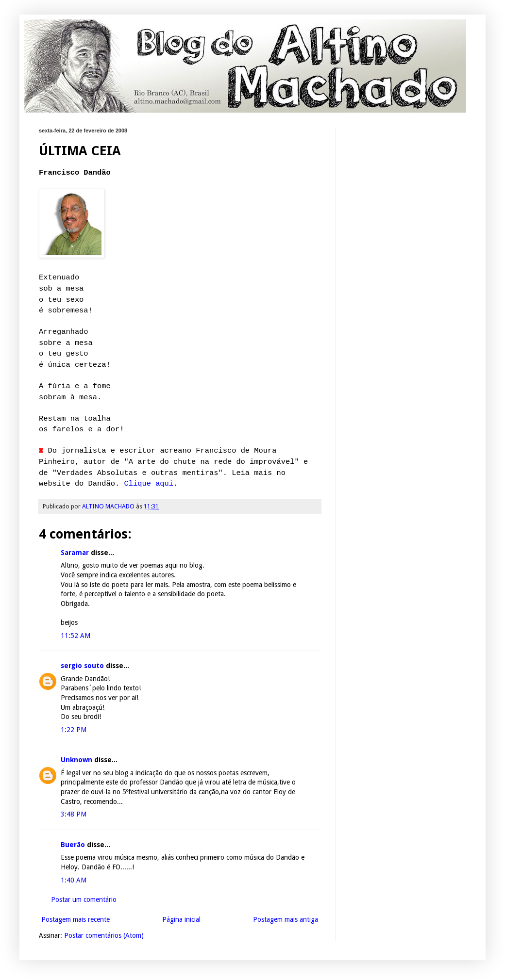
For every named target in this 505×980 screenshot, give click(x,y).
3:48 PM (74, 814)
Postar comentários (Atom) (104, 935)
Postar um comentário (84, 899)
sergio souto (82, 666)
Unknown (76, 760)
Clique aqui (149, 484)
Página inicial (181, 919)
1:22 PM (74, 730)
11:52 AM (76, 636)
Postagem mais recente (76, 919)
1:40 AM (74, 880)
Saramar (75, 553)
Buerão (73, 845)
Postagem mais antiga (286, 919)
